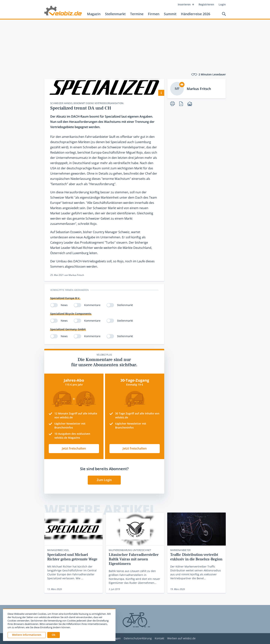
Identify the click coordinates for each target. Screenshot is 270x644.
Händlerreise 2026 (196, 14)
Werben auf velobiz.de (181, 638)
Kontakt (159, 638)
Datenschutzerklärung (138, 638)
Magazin (94, 14)
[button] (54, 635)
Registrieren (206, 4)
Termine (137, 14)
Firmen (154, 14)
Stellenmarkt (115, 14)
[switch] (54, 305)
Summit (170, 14)
